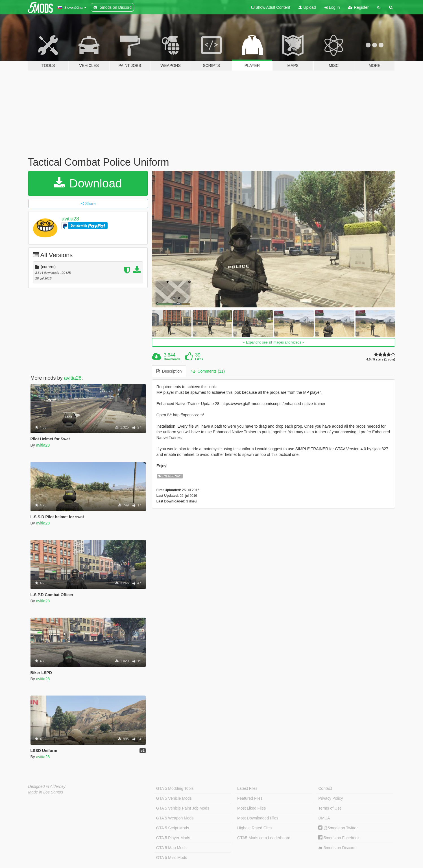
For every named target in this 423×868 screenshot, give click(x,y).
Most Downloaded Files (258, 818)
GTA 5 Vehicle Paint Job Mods (183, 808)
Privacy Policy (331, 798)
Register (358, 7)
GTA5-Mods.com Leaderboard (264, 838)
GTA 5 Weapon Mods (175, 818)
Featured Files (250, 798)
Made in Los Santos (46, 792)
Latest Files (247, 788)
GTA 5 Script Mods (173, 828)
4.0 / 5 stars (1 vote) (381, 359)
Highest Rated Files (254, 828)
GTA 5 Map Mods (171, 848)
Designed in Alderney (47, 786)
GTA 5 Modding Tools (175, 788)
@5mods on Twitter (338, 828)
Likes (199, 359)
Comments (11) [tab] (208, 371)
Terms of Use (330, 808)
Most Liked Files (251, 808)
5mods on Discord (337, 848)
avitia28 (70, 219)
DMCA (324, 818)
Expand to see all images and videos (274, 342)
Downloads (172, 359)
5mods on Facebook (339, 838)
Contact (325, 788)
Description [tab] (169, 371)
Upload (307, 7)
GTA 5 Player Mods (173, 838)
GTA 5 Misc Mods (172, 858)
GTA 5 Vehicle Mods (174, 798)
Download (88, 183)
